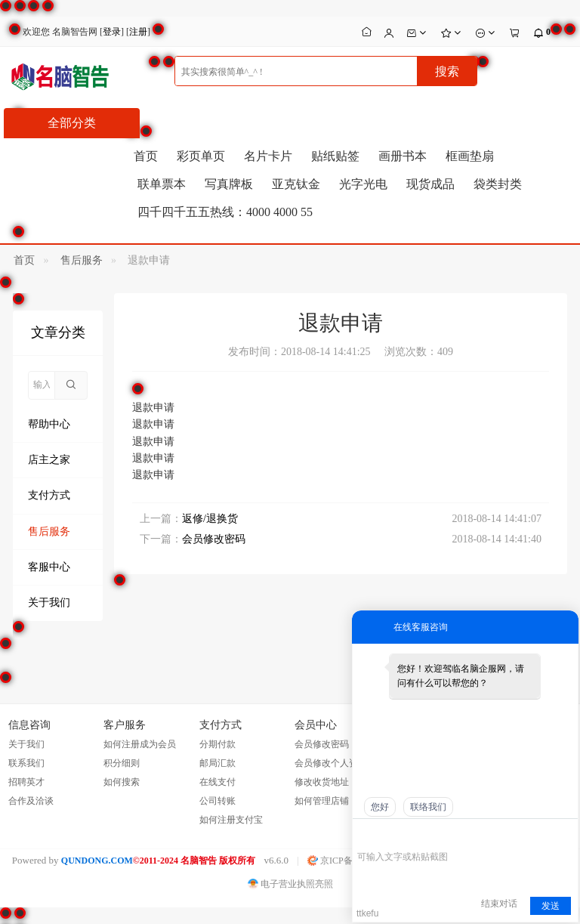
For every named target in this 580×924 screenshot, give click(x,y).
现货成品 (430, 184)
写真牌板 (229, 184)
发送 (551, 906)
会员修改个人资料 (331, 763)
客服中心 (49, 567)
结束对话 (499, 904)
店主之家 (49, 460)
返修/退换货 (210, 519)
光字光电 (363, 184)
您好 (380, 807)
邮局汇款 (217, 763)
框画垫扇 (470, 156)
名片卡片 (268, 156)
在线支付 (217, 782)
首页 (146, 156)
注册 (138, 32)
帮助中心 (49, 424)
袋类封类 (498, 184)
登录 (112, 32)
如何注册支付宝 (231, 820)
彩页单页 (201, 156)
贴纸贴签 (335, 156)
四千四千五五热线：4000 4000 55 (225, 212)
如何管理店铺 (322, 801)
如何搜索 (122, 782)
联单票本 (162, 184)
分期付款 (217, 744)
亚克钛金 (296, 184)
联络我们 (428, 807)
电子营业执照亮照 (290, 884)
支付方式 (49, 495)
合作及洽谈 (31, 801)
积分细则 (122, 763)
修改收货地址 (322, 782)
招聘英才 (26, 782)
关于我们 (49, 603)
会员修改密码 (214, 539)
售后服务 (82, 260)
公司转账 (217, 801)
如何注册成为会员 (140, 744)
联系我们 (26, 763)
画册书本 (403, 156)
